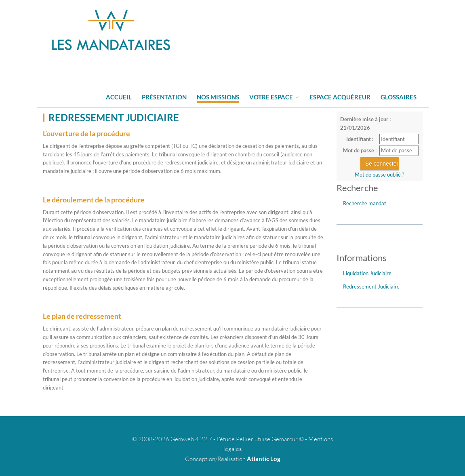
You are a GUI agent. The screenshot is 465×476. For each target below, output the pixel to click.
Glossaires (399, 97)
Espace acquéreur (340, 97)
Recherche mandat (365, 203)
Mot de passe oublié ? (379, 175)
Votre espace (274, 97)
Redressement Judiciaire (371, 286)
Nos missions (218, 97)
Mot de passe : (360, 150)
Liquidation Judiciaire (367, 273)
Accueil (119, 97)
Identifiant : (360, 139)
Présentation (164, 97)
